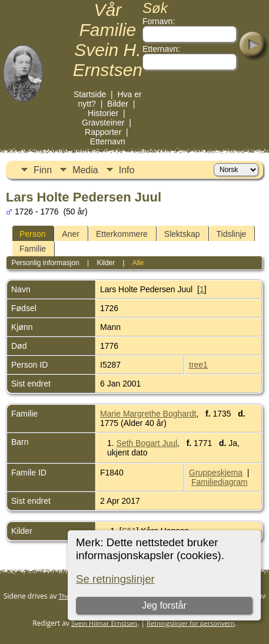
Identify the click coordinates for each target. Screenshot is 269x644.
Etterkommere (122, 234)
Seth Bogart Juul (147, 443)
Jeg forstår (165, 605)
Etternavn (108, 141)
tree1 (198, 365)
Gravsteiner (103, 123)
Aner (71, 234)
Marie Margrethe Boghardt (148, 414)
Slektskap (182, 234)
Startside (90, 94)
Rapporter (103, 132)
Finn (43, 170)
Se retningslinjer (115, 579)
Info (127, 170)
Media (85, 170)
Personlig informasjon (45, 263)
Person (32, 234)
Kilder (106, 263)
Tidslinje (232, 234)
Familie (33, 249)
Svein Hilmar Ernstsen (104, 623)
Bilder (118, 104)
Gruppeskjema (216, 473)
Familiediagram (220, 482)
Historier (103, 113)
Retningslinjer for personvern (191, 623)
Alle (138, 263)
